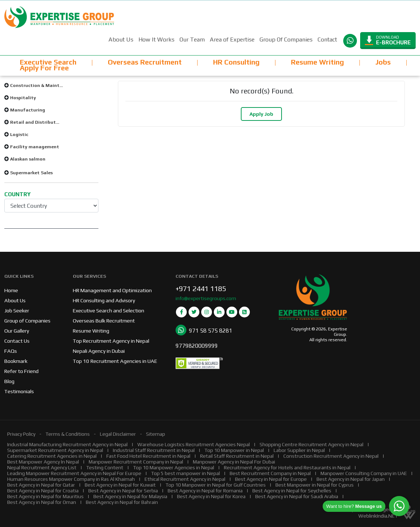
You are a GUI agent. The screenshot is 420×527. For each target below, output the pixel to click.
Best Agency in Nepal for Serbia (123, 491)
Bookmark (16, 361)
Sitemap (156, 434)
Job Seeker (17, 310)
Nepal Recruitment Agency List (42, 467)
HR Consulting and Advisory (104, 300)
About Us (121, 39)
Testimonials (19, 391)
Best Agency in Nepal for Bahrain (122, 502)
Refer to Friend (21, 371)
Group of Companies (27, 320)
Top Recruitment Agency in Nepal (111, 341)
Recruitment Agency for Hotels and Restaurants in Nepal (287, 467)
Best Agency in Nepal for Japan (351, 479)
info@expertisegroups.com (206, 298)
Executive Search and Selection (109, 310)
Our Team (192, 39)
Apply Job (261, 114)
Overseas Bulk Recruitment (104, 320)
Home (11, 290)
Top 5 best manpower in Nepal (185, 473)
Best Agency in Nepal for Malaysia (130, 496)
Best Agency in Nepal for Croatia (43, 491)
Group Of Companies (286, 39)
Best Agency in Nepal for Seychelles (292, 491)
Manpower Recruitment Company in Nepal (136, 462)
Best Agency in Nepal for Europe (271, 479)
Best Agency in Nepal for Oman (42, 502)
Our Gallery (17, 331)
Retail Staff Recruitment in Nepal (237, 456)
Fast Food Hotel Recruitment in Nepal (148, 456)
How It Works (156, 39)
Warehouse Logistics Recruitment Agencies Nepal (194, 444)
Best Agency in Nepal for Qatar (41, 485)
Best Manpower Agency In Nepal (43, 462)
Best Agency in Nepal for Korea (211, 496)
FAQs (11, 351)
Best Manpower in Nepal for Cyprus (315, 485)
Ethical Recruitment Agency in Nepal (185, 479)
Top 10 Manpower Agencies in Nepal (174, 467)
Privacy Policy (21, 434)
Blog (9, 381)
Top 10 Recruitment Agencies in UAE (115, 361)
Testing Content (105, 467)
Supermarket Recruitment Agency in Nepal (55, 450)
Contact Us (17, 341)
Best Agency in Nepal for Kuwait (120, 485)
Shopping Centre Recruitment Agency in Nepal (311, 444)
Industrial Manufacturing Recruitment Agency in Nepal (67, 444)
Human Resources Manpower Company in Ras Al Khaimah (71, 479)
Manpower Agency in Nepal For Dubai (234, 462)
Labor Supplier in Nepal (299, 450)
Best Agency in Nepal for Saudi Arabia (297, 496)
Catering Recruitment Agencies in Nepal (52, 456)
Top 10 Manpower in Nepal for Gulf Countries (216, 485)
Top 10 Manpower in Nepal (234, 450)
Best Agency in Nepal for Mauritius (45, 496)
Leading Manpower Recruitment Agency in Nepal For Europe (74, 473)
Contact (327, 39)
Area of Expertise (232, 39)
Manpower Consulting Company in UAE (364, 473)
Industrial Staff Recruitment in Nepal (154, 450)
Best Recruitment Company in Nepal (270, 473)
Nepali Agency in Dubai (99, 351)
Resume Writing (91, 331)
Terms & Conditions (68, 434)
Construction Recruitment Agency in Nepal (331, 456)
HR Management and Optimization (112, 290)
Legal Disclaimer (118, 434)
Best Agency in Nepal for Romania (205, 491)
